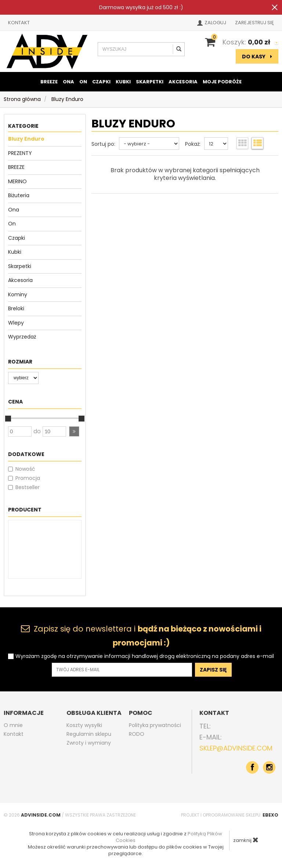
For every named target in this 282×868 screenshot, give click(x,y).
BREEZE (49, 82)
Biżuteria (19, 195)
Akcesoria (183, 82)
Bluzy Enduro (26, 139)
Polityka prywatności (155, 725)
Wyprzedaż (22, 337)
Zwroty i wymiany (89, 743)
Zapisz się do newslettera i (141, 636)
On (83, 82)
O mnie (13, 725)
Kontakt (19, 23)
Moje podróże (222, 82)
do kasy (257, 57)
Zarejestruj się (254, 23)
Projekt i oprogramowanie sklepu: (230, 815)
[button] (74, 431)
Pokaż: (193, 144)
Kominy (18, 294)
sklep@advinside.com (236, 748)
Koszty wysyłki (84, 725)
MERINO (17, 181)
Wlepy (16, 323)
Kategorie (23, 126)
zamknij (246, 840)
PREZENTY (20, 153)
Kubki (123, 82)
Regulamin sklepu (89, 734)
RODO (137, 734)
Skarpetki (150, 82)
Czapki (101, 82)
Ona (68, 82)
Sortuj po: (103, 144)
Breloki (16, 308)
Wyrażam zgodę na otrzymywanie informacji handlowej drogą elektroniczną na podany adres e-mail (145, 656)
